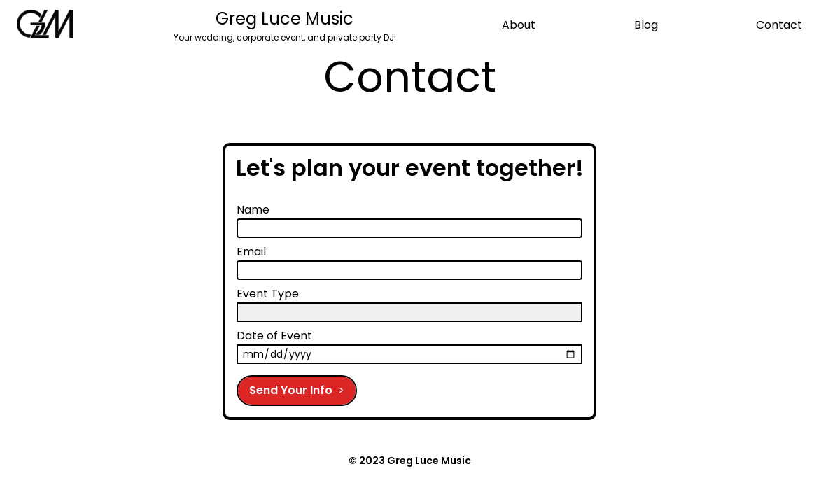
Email (251, 252)
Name (253, 210)
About (519, 25)
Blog (646, 25)
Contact (779, 25)
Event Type (268, 294)
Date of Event (274, 336)
